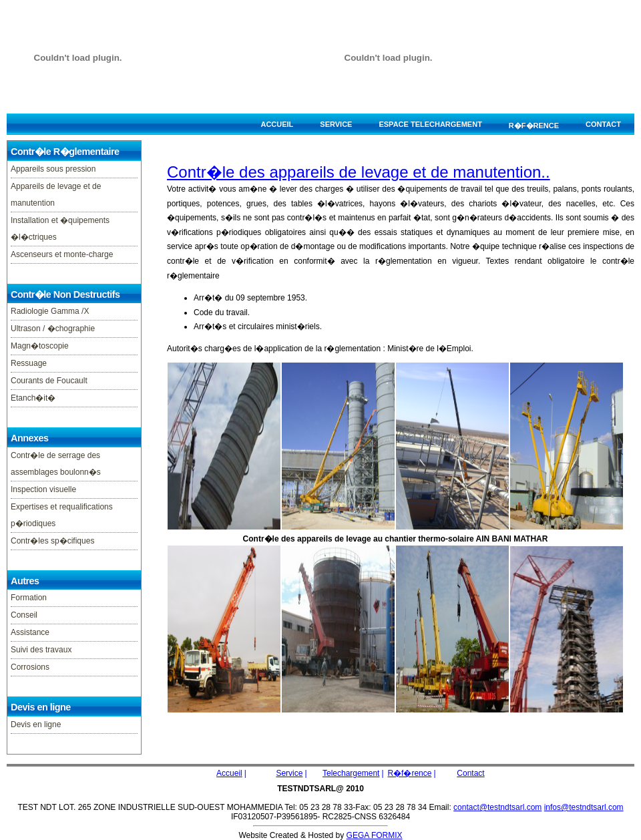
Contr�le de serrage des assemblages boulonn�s (56, 464)
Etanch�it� (33, 398)
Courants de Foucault (49, 381)
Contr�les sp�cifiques (52, 541)
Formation (29, 598)
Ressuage (29, 363)
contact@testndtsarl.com (497, 807)
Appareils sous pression (53, 169)
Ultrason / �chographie (53, 329)
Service (336, 124)
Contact (603, 124)
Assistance (30, 632)
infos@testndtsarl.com (584, 807)
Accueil (277, 124)
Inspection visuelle (43, 489)
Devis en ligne (36, 724)
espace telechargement (430, 124)
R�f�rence (534, 126)
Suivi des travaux (41, 650)
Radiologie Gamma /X (50, 311)
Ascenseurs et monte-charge (62, 254)
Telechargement (351, 773)
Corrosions (30, 667)
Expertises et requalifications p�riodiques (62, 515)
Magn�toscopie (40, 346)
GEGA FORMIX (375, 835)
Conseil (24, 615)
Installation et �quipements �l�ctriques (60, 229)
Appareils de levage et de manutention (56, 195)
